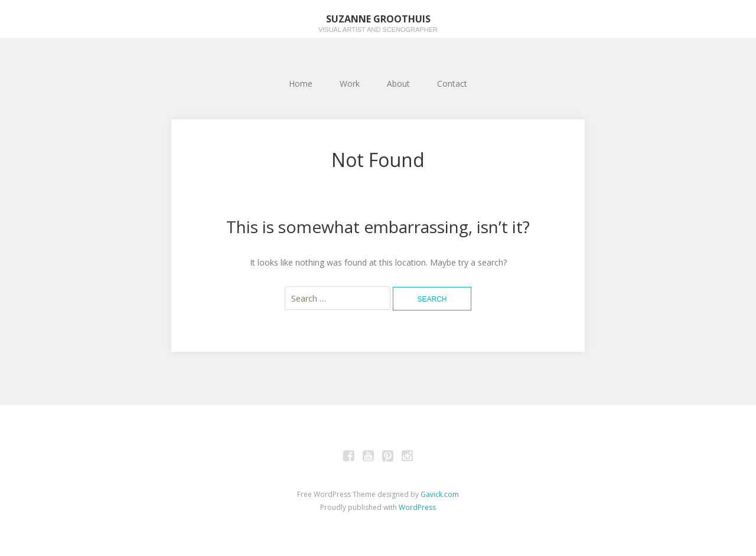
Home (301, 84)
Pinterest (388, 457)
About (398, 84)
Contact (452, 84)
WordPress (417, 507)
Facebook (349, 457)
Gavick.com (440, 494)
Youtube (369, 457)
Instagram (408, 457)
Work (350, 84)
